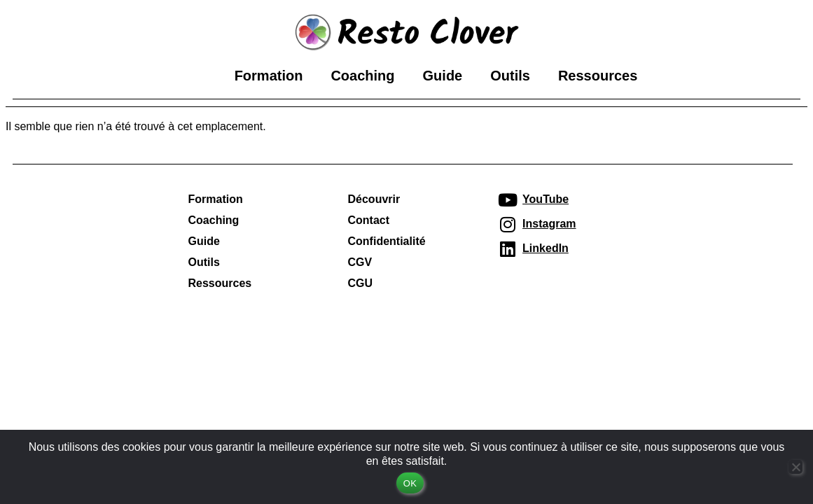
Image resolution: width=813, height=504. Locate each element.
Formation (269, 76)
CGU (361, 282)
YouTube (546, 198)
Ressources (598, 76)
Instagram (549, 223)
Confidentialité (387, 240)
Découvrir (374, 198)
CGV (360, 261)
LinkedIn (546, 247)
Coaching (362, 76)
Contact (369, 219)
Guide (443, 76)
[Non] (795, 467)
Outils (510, 76)
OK (410, 483)
